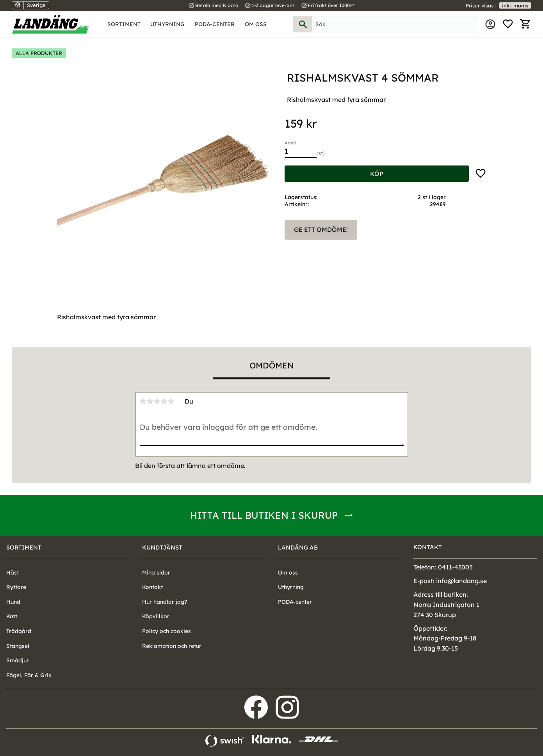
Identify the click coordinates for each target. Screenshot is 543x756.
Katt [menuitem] (12, 616)
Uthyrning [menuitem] (167, 24)
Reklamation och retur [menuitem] (172, 646)
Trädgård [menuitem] (19, 631)
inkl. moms (515, 5)
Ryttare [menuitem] (16, 587)
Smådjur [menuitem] (18, 660)
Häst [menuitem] (12, 573)
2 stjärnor (150, 401)
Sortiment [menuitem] (124, 24)
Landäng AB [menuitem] (298, 547)
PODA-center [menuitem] (215, 24)
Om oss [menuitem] (256, 24)
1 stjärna (143, 401)
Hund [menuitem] (13, 602)
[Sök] (303, 24)
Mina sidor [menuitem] (490, 24)
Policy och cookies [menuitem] (166, 631)
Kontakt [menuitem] (152, 587)
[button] (508, 24)
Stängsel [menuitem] (18, 646)
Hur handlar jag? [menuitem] (165, 602)
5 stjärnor (171, 401)
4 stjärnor (164, 401)
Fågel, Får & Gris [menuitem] (29, 675)
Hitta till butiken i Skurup (264, 515)
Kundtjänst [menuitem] (162, 547)
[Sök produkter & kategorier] (395, 24)
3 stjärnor (157, 401)
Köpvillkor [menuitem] (156, 616)
